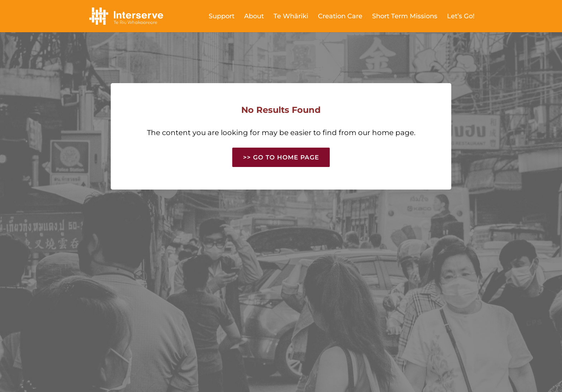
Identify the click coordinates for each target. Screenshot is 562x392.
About (254, 17)
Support (222, 17)
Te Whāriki (291, 17)
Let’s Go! (461, 17)
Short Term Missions (405, 17)
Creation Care (340, 17)
